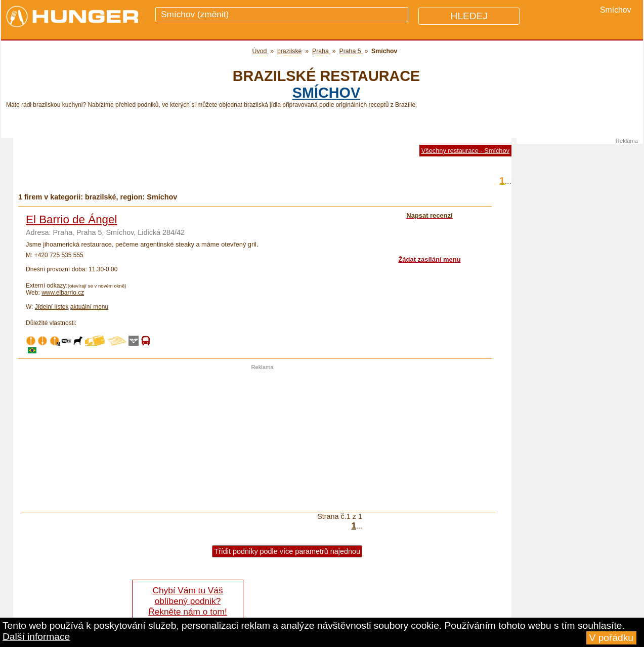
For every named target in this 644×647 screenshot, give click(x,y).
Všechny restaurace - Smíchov (465, 151)
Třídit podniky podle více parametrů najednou (287, 551)
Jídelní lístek (52, 307)
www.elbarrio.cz (63, 293)
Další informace (36, 637)
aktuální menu (89, 307)
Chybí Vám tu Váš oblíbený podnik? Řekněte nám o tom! (187, 601)
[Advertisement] (263, 441)
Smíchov (326, 93)
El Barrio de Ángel (71, 219)
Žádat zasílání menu (429, 259)
